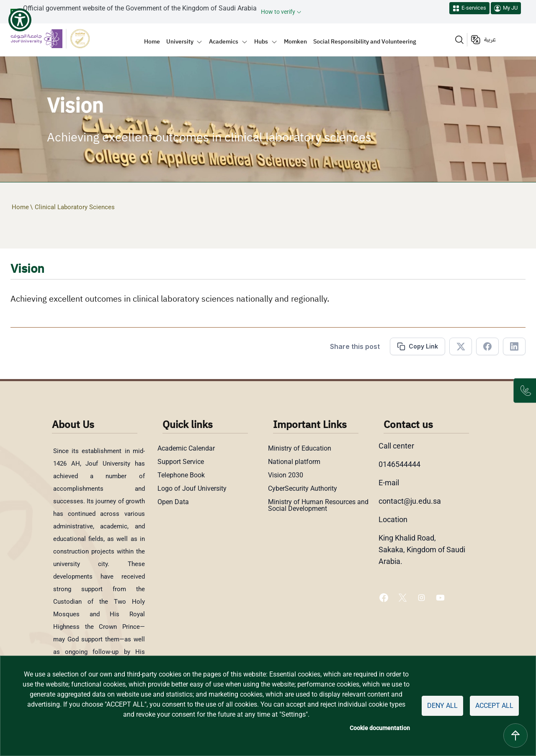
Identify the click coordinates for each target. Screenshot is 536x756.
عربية (490, 40)
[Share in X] (461, 346)
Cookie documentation (380, 728)
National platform (294, 462)
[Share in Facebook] (487, 346)
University (180, 41)
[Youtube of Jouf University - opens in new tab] (442, 597)
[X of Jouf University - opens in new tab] (403, 597)
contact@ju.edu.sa (410, 501)
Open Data (173, 502)
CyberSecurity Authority (303, 489)
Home (152, 41)
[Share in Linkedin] (514, 346)
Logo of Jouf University (192, 489)
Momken (295, 41)
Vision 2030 (286, 475)
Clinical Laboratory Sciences (75, 207)
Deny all (442, 706)
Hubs (261, 41)
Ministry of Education (300, 448)
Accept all (494, 706)
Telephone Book (181, 475)
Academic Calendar (186, 448)
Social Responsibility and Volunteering (365, 41)
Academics (224, 41)
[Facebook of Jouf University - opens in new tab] (385, 597)
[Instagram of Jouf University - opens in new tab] (422, 597)
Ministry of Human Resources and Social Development (318, 505)
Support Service (181, 462)
